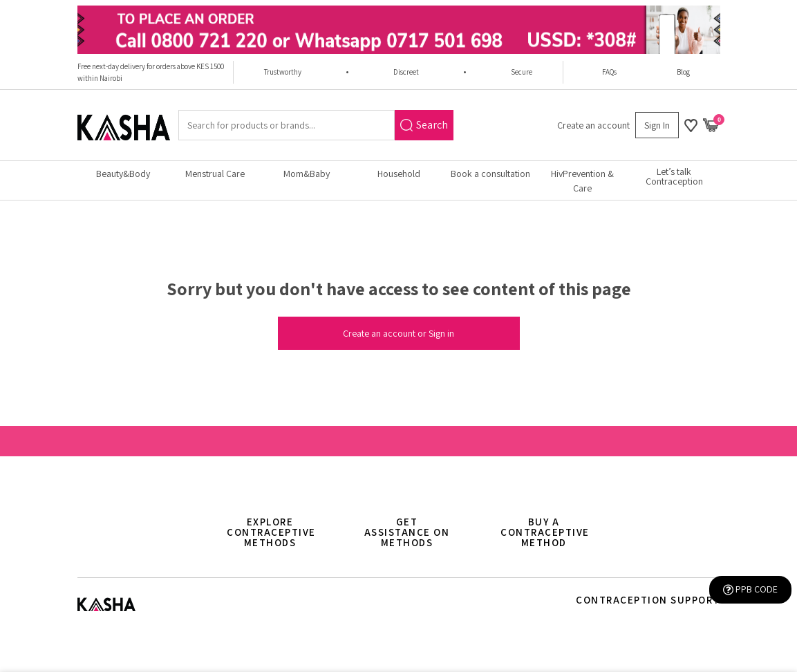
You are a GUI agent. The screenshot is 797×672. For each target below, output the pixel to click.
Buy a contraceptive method (545, 532)
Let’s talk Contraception (674, 176)
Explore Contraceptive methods (271, 532)
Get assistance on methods (407, 532)
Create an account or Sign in (398, 333)
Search (424, 125)
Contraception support (648, 600)
